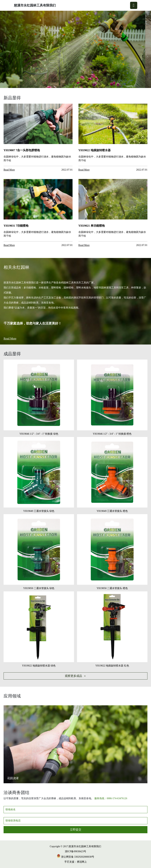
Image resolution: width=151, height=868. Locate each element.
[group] (75, 50)
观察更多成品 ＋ (76, 676)
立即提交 (76, 830)
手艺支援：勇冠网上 (76, 862)
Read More (10, 339)
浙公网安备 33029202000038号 (75, 857)
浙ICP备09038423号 (76, 851)
